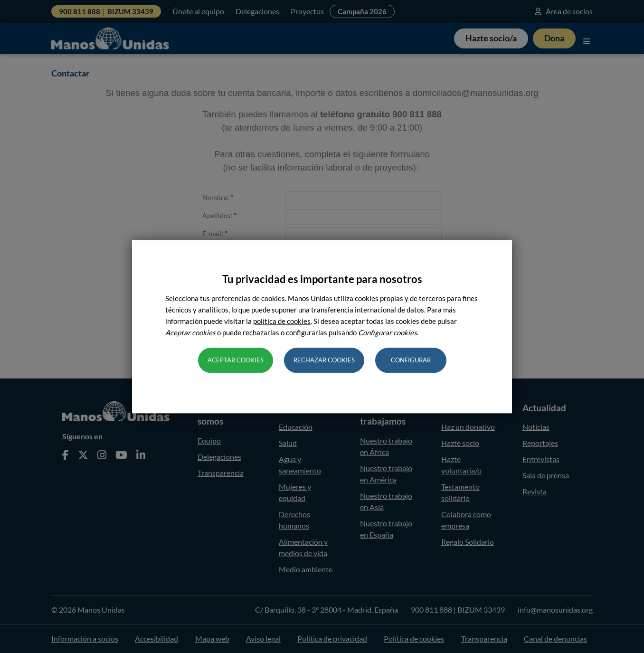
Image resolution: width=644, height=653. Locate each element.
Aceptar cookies (236, 360)
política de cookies (282, 321)
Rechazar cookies (324, 360)
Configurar (411, 360)
